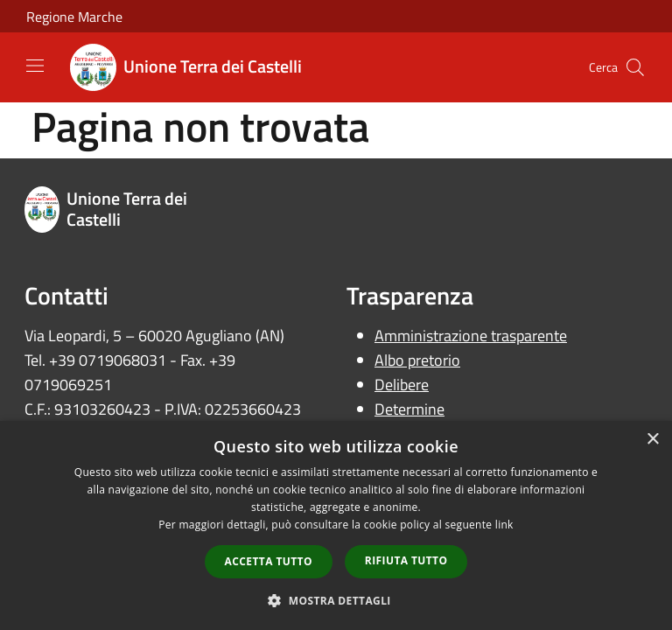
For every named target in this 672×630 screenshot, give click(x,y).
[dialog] (336, 525)
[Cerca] (635, 67)
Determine (409, 409)
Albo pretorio (417, 360)
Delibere (402, 385)
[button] (336, 600)
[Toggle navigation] (35, 66)
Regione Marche (74, 17)
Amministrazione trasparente (471, 336)
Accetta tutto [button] (269, 561)
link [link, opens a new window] (504, 525)
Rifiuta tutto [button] (406, 560)
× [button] (652, 440)
